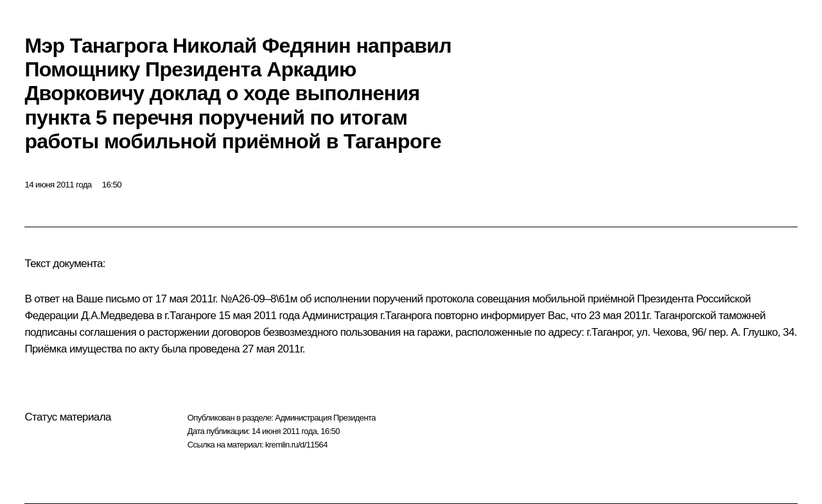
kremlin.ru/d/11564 (296, 445)
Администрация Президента (325, 418)
